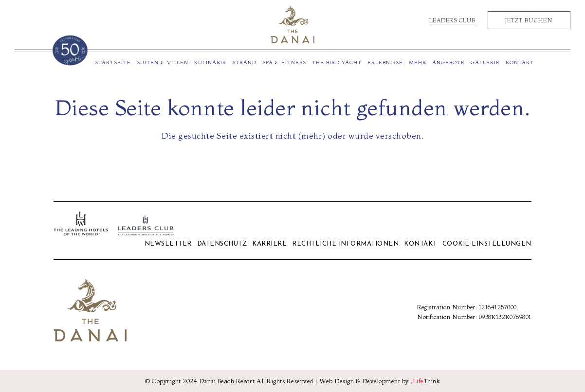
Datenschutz (222, 244)
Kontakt (420, 244)
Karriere (269, 244)
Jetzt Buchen (529, 20)
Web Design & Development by (380, 381)
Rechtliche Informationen (345, 244)
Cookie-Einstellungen (487, 244)
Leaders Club (452, 20)
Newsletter (168, 244)
